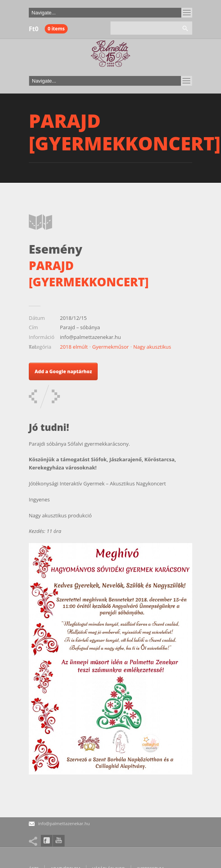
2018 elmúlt (74, 347)
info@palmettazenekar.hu (64, 823)
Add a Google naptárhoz (63, 371)
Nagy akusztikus (152, 347)
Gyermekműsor (110, 347)
